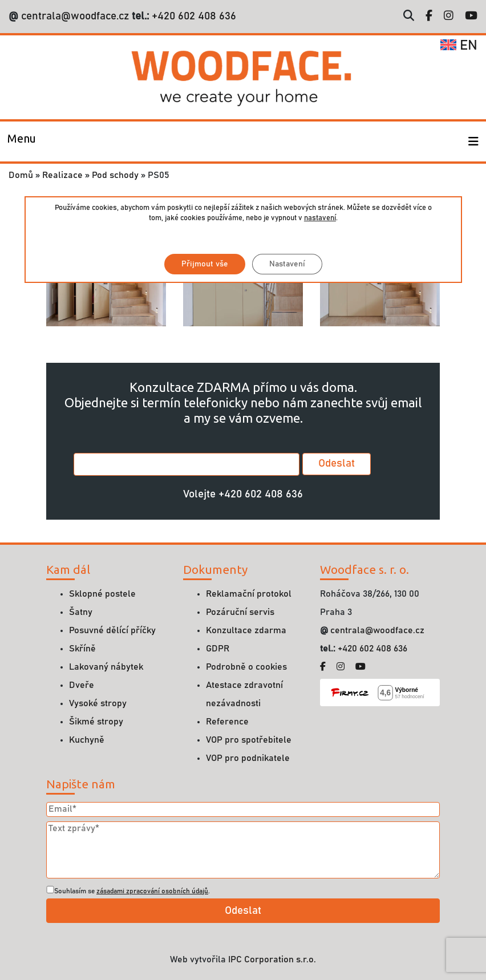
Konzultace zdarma (246, 630)
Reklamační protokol (249, 594)
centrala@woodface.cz (75, 16)
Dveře (82, 685)
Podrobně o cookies (246, 667)
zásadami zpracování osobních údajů (152, 891)
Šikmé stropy (96, 722)
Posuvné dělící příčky (112, 630)
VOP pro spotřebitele (249, 740)
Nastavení (287, 264)
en (459, 46)
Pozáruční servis (240, 612)
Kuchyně (87, 740)
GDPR (218, 649)
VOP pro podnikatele (248, 758)
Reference (227, 722)
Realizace (62, 175)
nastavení (319, 218)
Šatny (81, 612)
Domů (21, 175)
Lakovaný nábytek (106, 667)
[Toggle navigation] (22, 141)
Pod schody (115, 175)
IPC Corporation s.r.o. (272, 959)
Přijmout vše (204, 264)
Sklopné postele (102, 594)
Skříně (82, 649)
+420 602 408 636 (193, 16)
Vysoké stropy (98, 703)
